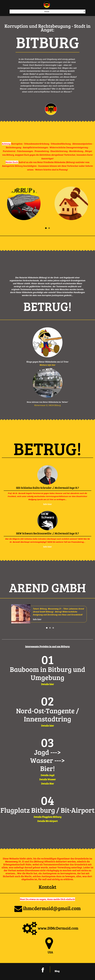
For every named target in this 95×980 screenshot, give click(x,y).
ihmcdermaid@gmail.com (48, 908)
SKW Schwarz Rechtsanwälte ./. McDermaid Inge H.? (47, 533)
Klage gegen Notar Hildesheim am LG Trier (47, 362)
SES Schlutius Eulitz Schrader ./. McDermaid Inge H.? (47, 488)
